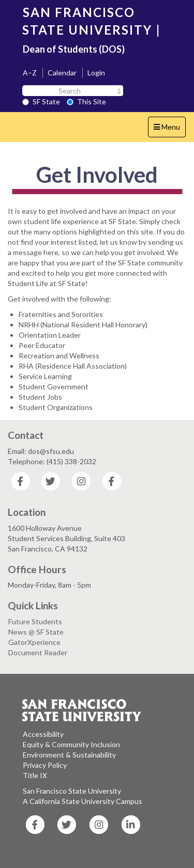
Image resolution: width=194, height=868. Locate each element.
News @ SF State (36, 632)
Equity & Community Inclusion (71, 744)
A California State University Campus (83, 801)
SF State (41, 101)
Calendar (62, 73)
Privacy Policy (45, 765)
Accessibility (43, 734)
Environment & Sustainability (69, 755)
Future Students (35, 621)
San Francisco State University (72, 791)
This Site (86, 101)
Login (96, 73)
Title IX (35, 775)
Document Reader (38, 652)
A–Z (30, 73)
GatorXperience (34, 642)
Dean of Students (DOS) (74, 49)
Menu (169, 129)
